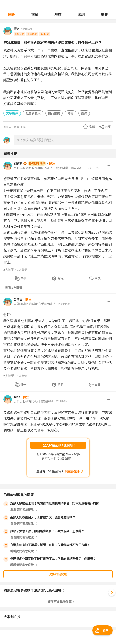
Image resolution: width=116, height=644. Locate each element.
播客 (104, 14)
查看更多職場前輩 (60, 602)
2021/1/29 (26, 29)
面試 (84, 113)
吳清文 (18, 299)
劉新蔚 (18, 163)
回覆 (98, 278)
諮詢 (81, 14)
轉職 (70, 113)
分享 (108, 126)
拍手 (23, 278)
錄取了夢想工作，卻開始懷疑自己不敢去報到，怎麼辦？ (47, 531)
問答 (12, 14)
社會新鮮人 (33, 113)
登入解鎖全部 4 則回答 (58, 445)
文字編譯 (12, 113)
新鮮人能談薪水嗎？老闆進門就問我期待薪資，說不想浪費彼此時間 (55, 504)
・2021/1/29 (92, 168)
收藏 (92, 126)
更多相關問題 (58, 574)
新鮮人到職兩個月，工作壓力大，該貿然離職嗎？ (43, 517)
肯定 (61, 278)
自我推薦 (54, 113)
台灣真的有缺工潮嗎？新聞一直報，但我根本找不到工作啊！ (50, 545)
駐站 (58, 14)
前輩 (35, 14)
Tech (17, 397)
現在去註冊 (72, 471)
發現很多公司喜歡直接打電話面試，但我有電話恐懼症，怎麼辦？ (53, 559)
